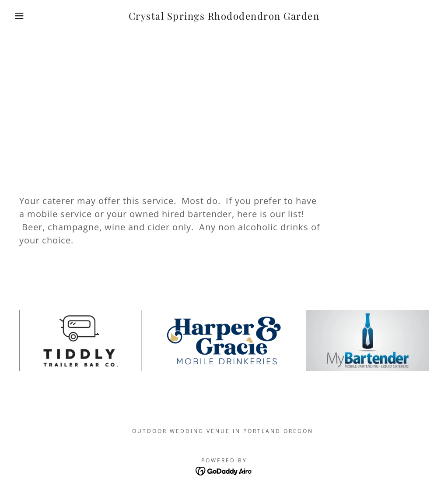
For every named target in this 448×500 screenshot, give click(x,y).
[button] (22, 16)
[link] (224, 17)
